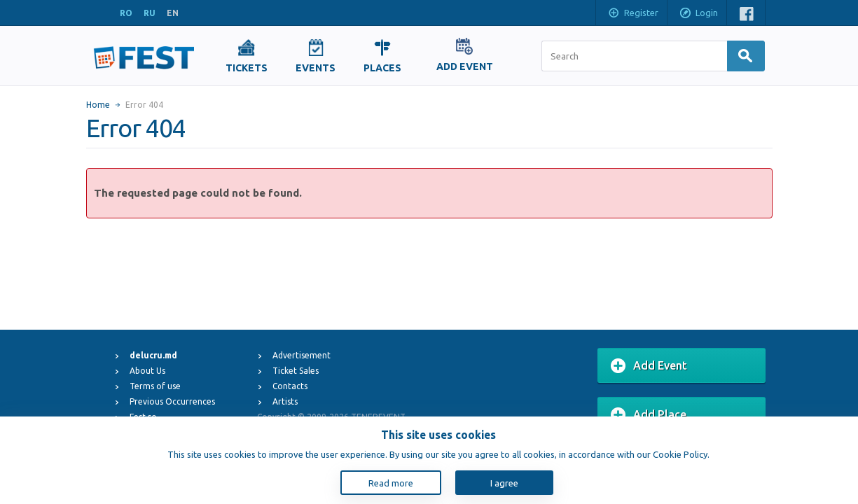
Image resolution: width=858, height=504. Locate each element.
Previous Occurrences (172, 401)
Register (633, 14)
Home (98, 105)
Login (698, 14)
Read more (391, 483)
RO (126, 13)
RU (150, 13)
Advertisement (302, 355)
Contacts (290, 386)
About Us (147, 371)
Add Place (649, 415)
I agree (504, 483)
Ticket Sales (296, 371)
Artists (285, 401)
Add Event (649, 366)
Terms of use (155, 386)
